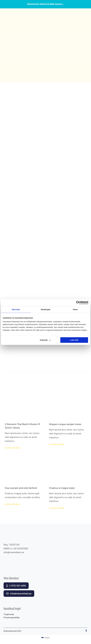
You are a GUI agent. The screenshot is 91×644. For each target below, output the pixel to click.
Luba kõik (74, 340)
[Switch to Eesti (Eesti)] (45, 638)
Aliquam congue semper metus (65, 424)
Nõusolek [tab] (16, 309)
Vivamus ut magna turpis (62, 488)
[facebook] (86, 631)
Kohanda (45, 340)
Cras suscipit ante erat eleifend (21, 488)
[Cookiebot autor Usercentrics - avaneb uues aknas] (78, 303)
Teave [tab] (75, 309)
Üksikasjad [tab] (45, 309)
